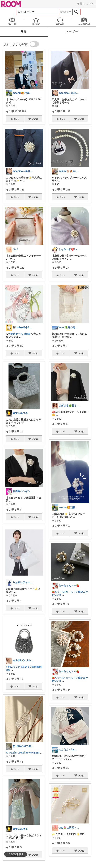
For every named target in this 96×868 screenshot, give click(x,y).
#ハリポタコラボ (15, 753)
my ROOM (84, 21)
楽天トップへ (86, 4)
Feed (12, 21)
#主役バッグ (13, 667)
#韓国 (27, 334)
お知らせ (60, 21)
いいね (35, 119)
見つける (36, 21)
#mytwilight (32, 753)
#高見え (25, 667)
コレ (17, 119)
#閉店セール (16, 334)
